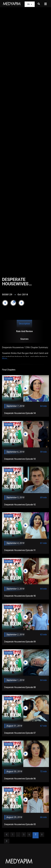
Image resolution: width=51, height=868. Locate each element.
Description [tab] (24, 324)
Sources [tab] (24, 339)
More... (5, 358)
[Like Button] (13, 303)
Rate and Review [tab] (24, 331)
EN (30, 4)
